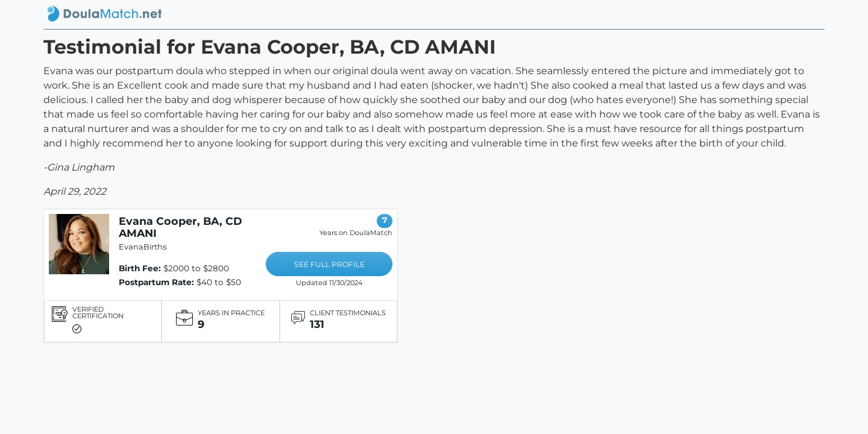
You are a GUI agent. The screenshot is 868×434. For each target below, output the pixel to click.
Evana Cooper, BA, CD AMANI (181, 227)
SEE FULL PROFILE (329, 264)
